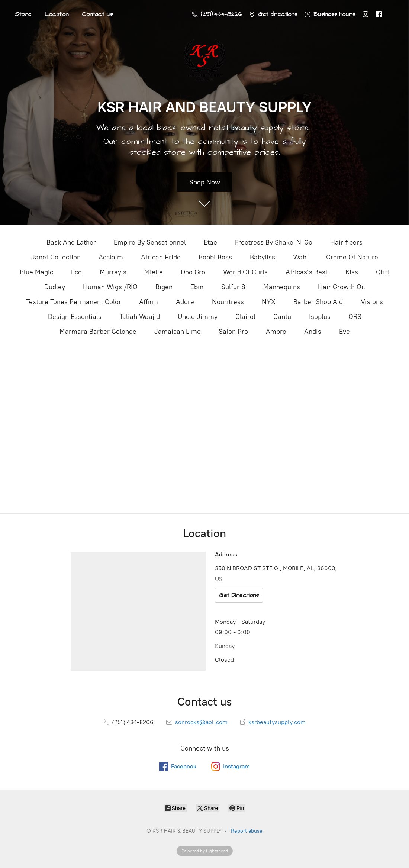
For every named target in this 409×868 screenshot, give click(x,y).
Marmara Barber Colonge (98, 332)
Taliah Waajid (140, 317)
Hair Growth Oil (342, 287)
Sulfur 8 (233, 287)
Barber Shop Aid (318, 302)
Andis (313, 332)
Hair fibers (346, 242)
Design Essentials (75, 317)
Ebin (197, 287)
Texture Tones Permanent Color (74, 302)
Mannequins (282, 287)
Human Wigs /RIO (110, 287)
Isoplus (320, 317)
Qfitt (383, 272)
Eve (344, 332)
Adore (185, 302)
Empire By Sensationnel (150, 242)
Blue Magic (36, 272)
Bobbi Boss (215, 257)
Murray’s (113, 272)
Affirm (149, 302)
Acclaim (111, 257)
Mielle (154, 272)
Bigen (164, 287)
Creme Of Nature (352, 257)
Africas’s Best (307, 272)
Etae (210, 242)
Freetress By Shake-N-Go (274, 242)
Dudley (55, 287)
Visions (372, 302)
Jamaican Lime (178, 332)
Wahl (301, 257)
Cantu (282, 317)
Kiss (352, 272)
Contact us (97, 14)
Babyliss (263, 257)
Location (57, 14)
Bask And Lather (71, 242)
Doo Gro (193, 272)
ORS (355, 317)
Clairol (245, 317)
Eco (76, 272)
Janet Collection (56, 257)
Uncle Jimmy (198, 317)
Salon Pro (233, 332)
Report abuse (247, 831)
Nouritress (228, 302)
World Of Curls (245, 272)
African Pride (161, 257)
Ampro (276, 332)
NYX (269, 302)
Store (23, 14)
